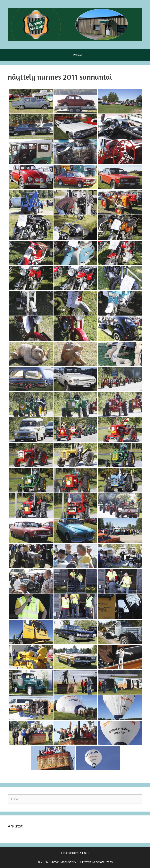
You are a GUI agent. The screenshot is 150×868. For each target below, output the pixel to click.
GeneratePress (102, 862)
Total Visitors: (70, 853)
